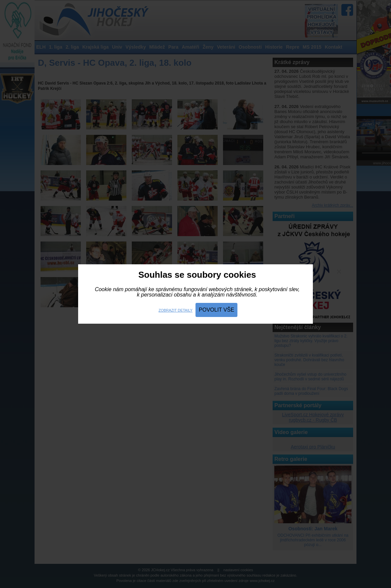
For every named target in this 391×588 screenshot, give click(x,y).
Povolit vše (217, 310)
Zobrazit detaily (176, 310)
